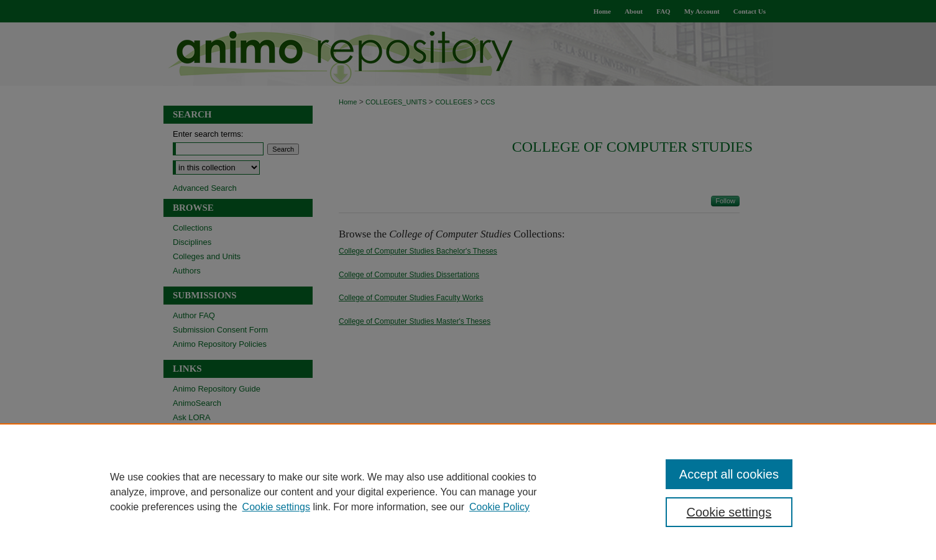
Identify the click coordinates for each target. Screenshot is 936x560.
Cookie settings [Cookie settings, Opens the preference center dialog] (729, 512)
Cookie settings (276, 507)
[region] (468, 492)
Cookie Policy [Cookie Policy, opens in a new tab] (499, 507)
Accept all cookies (729, 474)
